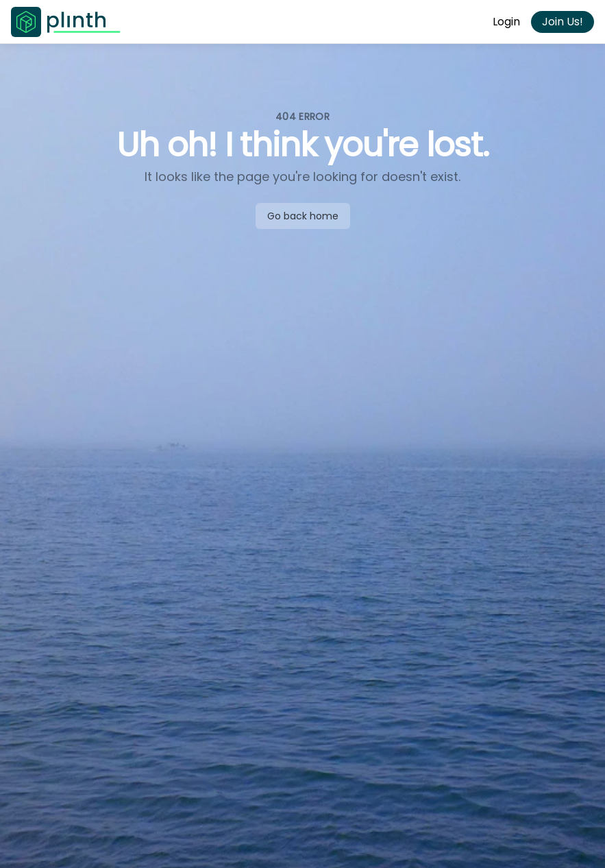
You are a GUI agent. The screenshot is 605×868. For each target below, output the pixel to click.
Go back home (303, 216)
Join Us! (563, 22)
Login (506, 22)
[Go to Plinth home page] (66, 22)
